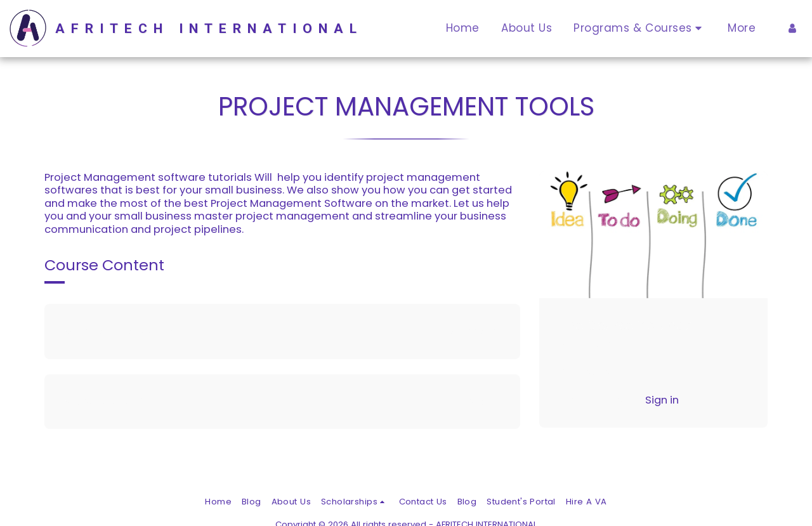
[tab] (282, 332)
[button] (640, 29)
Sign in (662, 400)
